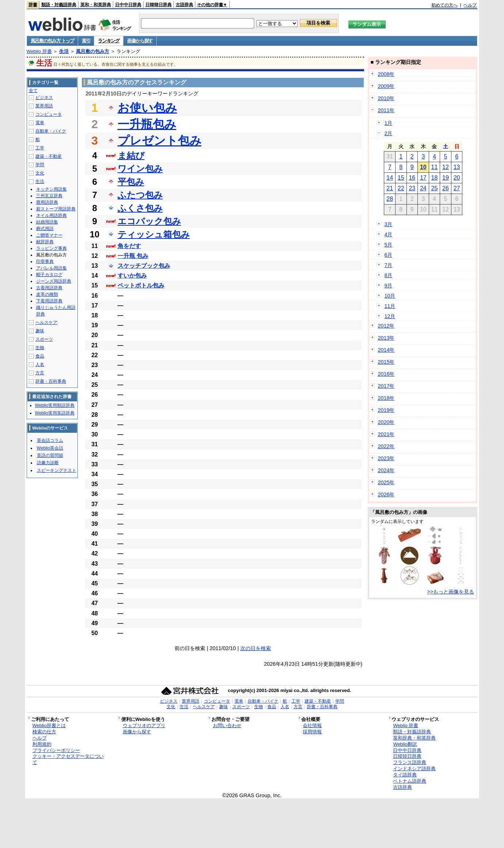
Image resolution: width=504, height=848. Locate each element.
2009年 (386, 86)
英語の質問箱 (50, 455)
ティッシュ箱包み (154, 234)
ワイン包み (140, 169)
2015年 (386, 362)
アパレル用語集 (51, 268)
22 (401, 188)
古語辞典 (184, 5)
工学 (40, 148)
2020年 (386, 422)
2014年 (386, 350)
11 (435, 167)
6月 (388, 255)
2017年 (386, 386)
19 (446, 178)
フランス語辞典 (410, 762)
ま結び (131, 155)
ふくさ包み (140, 208)
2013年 (386, 338)
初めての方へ (444, 5)
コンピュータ (49, 114)
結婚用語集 (47, 222)
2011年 (386, 110)
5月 (388, 245)
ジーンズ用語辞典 (54, 281)
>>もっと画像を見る (451, 592)
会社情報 (312, 725)
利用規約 (42, 744)
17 (423, 178)
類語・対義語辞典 (59, 5)
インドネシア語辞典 (414, 769)
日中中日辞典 (128, 5)
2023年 (386, 458)
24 (423, 188)
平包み (131, 182)
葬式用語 (45, 229)
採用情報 (312, 732)
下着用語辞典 (49, 301)
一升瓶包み (147, 124)
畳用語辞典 (47, 202)
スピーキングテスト (57, 470)
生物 (40, 348)
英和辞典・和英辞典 (414, 738)
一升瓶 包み (133, 256)
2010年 (386, 98)
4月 (388, 234)
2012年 (386, 326)
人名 (40, 364)
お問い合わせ (227, 725)
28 (390, 199)
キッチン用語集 (51, 189)
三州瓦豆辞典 (49, 196)
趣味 (40, 331)
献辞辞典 (45, 242)
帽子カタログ (49, 275)
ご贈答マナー (49, 235)
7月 (388, 265)
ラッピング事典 (51, 248)
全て (33, 91)
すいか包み (132, 276)
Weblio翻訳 (405, 744)
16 (412, 178)
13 (457, 167)
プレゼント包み (160, 141)
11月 (390, 306)
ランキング (109, 41)
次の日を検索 (256, 648)
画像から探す (140, 41)
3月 (388, 224)
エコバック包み (149, 221)
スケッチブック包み (144, 266)
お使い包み (147, 108)
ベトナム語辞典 (410, 781)
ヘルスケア (46, 322)
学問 (40, 165)
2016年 (386, 374)
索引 (86, 41)
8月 (388, 275)
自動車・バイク (51, 131)
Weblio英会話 (50, 448)
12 (446, 167)
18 (435, 178)
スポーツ (44, 339)
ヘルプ (470, 5)
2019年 (386, 410)
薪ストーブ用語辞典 (56, 209)
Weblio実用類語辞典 (55, 405)
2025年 (386, 482)
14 (390, 178)
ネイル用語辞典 (51, 215)
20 (457, 178)
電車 (40, 123)
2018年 (386, 398)
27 (457, 188)
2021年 (386, 434)
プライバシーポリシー (56, 750)
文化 (40, 173)
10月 (390, 296)
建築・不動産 (49, 156)
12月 (390, 316)
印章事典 (45, 261)
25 (435, 188)
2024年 (386, 470)
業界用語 (44, 106)
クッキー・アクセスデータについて (68, 759)
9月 (388, 286)
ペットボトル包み (141, 285)
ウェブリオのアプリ (144, 725)
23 (412, 188)
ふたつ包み (140, 195)
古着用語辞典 (49, 288)
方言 (40, 373)
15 (401, 178)
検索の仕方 (44, 732)
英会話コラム (50, 440)
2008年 (386, 74)
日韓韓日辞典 (159, 5)
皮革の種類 (47, 294)
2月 (388, 133)
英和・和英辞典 (96, 5)
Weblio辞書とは (49, 725)
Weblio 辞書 (39, 51)
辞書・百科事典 (51, 381)
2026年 (386, 494)
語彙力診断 (48, 463)
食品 (40, 356)
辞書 (33, 5)
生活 (64, 51)
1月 (388, 123)
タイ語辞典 (405, 775)
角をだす (129, 246)
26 (446, 188)
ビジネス (44, 98)
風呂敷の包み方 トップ (52, 41)
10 (423, 167)
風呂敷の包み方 (93, 51)
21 (390, 188)
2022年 (386, 446)
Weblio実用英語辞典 (55, 413)
